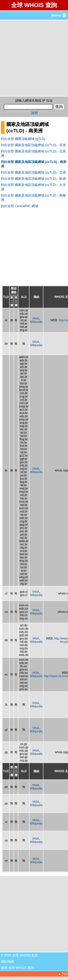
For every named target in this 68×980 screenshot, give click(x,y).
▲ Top (63, 974)
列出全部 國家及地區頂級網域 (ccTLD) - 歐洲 (33, 179)
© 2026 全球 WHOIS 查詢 (19, 955)
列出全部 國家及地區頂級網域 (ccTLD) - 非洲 (33, 145)
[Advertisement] (34, 58)
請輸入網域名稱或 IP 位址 (34, 101)
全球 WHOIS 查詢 (34, 5)
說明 (34, 113)
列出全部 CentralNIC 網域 (19, 206)
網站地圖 (7, 962)
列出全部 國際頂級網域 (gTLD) (23, 139)
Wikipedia (36, 322)
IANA (36, 319)
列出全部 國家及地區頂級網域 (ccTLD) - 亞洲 (33, 172)
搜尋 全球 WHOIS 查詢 (17, 968)
